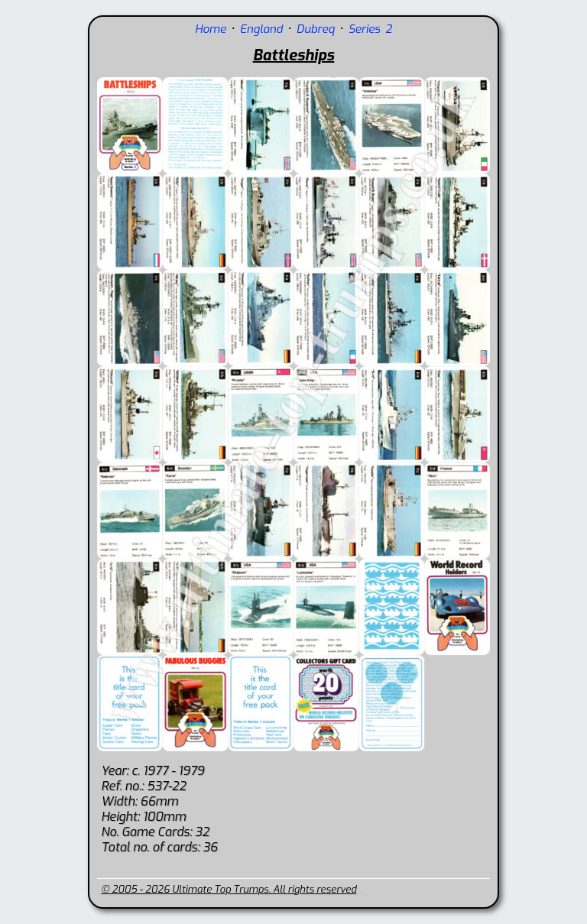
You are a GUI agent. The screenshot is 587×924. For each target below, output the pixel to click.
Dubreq (316, 29)
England (261, 29)
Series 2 (370, 29)
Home (211, 29)
